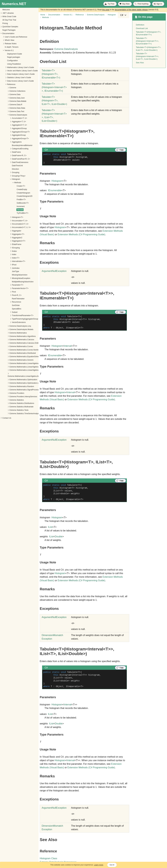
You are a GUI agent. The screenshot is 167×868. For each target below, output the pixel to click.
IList (50, 527)
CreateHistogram (9, 193)
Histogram (57, 181)
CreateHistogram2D (10, 196)
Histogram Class (48, 858)
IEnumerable (55, 190)
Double (59, 537)
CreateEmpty (7, 189)
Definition (140, 25)
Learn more (99, 865)
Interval (68, 346)
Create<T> (6, 186)
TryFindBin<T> (8, 213)
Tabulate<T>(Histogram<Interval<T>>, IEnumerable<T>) (147, 41)
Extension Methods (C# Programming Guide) (81, 234)
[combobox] (123, 15)
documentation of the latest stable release (131, 10)
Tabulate (5, 210)
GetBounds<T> (8, 203)
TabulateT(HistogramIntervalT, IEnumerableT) (54, 87)
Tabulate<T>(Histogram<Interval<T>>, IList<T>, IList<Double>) (147, 56)
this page (106, 10)
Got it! (112, 865)
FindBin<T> (7, 200)
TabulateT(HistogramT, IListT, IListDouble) (54, 101)
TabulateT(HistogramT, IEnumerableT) (51, 74)
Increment (6, 206)
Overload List (142, 28)
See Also (140, 63)
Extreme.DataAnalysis (66, 49)
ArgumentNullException (54, 271)
